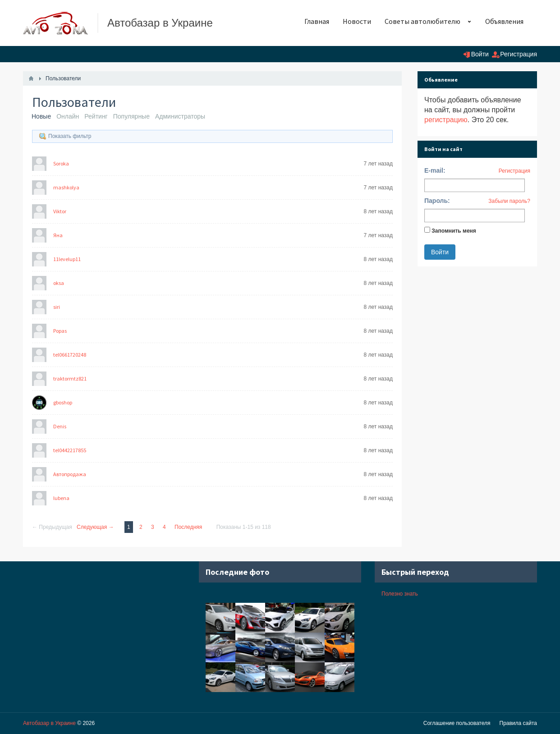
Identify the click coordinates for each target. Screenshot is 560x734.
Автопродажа (70, 474)
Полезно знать (400, 594)
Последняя (188, 527)
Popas (60, 331)
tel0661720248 (70, 355)
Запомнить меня (454, 231)
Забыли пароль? (509, 201)
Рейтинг (96, 116)
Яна (58, 235)
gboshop (63, 402)
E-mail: (435, 170)
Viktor (60, 211)
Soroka (61, 163)
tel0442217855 (70, 450)
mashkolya (66, 187)
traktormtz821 (70, 378)
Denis (60, 426)
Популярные (131, 116)
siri (57, 307)
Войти (480, 54)
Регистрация (519, 54)
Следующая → (95, 527)
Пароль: (437, 201)
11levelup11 (67, 259)
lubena (61, 498)
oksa (59, 283)
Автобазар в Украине (49, 723)
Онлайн (68, 116)
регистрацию (446, 120)
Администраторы (180, 116)
